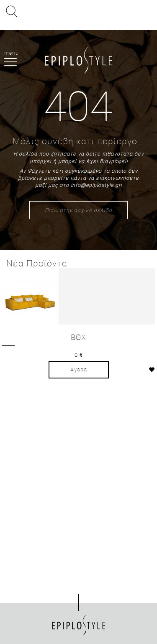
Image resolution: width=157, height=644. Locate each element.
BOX (78, 337)
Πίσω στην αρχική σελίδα (78, 210)
